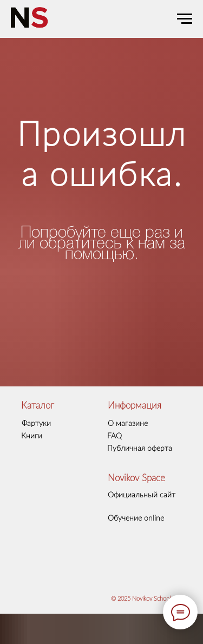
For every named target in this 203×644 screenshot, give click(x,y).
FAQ (114, 436)
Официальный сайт (142, 495)
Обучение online (136, 518)
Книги (32, 436)
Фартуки (36, 424)
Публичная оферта (140, 449)
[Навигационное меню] (185, 19)
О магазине (128, 424)
